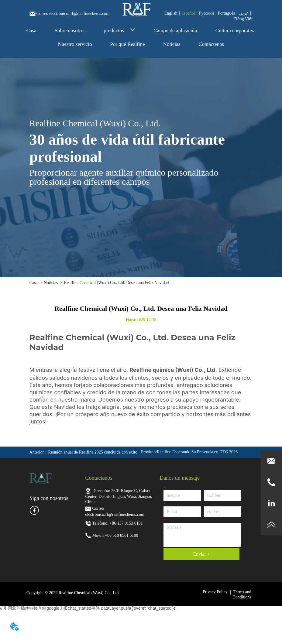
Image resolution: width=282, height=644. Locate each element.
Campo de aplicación (175, 31)
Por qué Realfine (127, 44)
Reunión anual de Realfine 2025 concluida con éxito (93, 452)
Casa (31, 31)
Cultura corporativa (236, 31)
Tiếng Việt (243, 19)
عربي (244, 13)
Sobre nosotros (70, 31)
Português (226, 13)
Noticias (172, 44)
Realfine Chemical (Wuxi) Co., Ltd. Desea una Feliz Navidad (117, 283)
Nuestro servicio (75, 44)
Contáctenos (211, 44)
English (171, 13)
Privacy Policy (215, 592)
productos (119, 31)
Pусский (206, 13)
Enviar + (201, 554)
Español (188, 13)
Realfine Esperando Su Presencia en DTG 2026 (197, 452)
